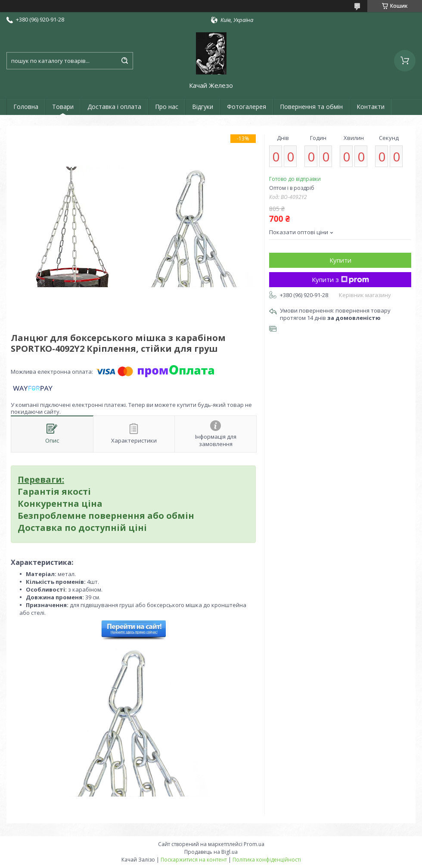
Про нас (167, 107)
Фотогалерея (247, 107)
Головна (26, 107)
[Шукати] (124, 61)
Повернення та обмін (311, 107)
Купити (340, 260)
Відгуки (203, 107)
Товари (63, 107)
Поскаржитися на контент (194, 860)
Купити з (340, 279)
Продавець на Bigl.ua (211, 852)
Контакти (371, 107)
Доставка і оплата (114, 107)
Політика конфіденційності (267, 860)
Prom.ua (254, 844)
